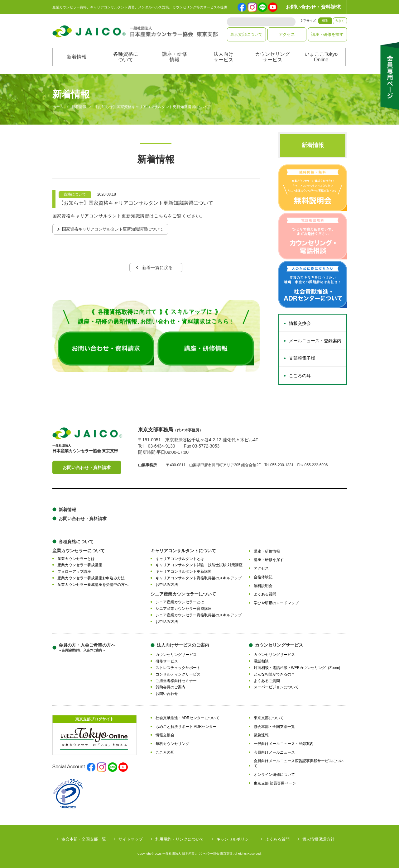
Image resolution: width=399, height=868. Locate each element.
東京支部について (246, 34)
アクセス (287, 34)
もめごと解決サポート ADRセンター (186, 727)
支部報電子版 (302, 358)
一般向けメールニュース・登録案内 (284, 744)
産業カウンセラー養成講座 (80, 565)
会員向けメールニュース (274, 752)
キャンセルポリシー (235, 839)
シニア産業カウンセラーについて (183, 594)
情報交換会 (300, 323)
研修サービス (167, 661)
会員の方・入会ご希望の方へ (87, 647)
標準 (325, 21)
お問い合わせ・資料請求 (313, 7)
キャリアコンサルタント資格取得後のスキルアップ (199, 578)
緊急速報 (261, 735)
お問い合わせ (167, 694)
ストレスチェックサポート (178, 668)
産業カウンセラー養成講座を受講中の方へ (93, 585)
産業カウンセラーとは (76, 559)
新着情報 (77, 57)
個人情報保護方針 (318, 839)
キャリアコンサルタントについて (183, 551)
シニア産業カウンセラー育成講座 (184, 609)
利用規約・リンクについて (180, 839)
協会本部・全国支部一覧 (274, 727)
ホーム (58, 107)
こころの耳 (300, 376)
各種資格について (126, 57)
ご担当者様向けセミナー (176, 681)
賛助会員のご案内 (171, 687)
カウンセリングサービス (272, 57)
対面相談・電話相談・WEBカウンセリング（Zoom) (297, 668)
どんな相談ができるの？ (274, 674)
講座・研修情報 (175, 57)
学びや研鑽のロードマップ (276, 603)
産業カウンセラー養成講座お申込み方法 (91, 578)
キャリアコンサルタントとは (180, 559)
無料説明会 (263, 586)
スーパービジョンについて (276, 687)
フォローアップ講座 (74, 572)
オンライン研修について (274, 775)
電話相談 (261, 661)
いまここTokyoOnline (321, 57)
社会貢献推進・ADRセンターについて (187, 718)
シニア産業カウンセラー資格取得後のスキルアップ (199, 615)
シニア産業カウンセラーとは (180, 602)
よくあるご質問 (267, 681)
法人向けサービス (224, 57)
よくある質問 (265, 594)
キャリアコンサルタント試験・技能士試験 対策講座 (199, 565)
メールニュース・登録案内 (315, 341)
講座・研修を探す (327, 34)
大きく (340, 21)
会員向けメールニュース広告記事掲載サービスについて (299, 764)
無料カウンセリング (172, 744)
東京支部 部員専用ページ (275, 783)
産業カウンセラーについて (79, 551)
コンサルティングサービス (178, 674)
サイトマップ (131, 839)
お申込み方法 (167, 585)
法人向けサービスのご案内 (183, 645)
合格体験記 (263, 577)
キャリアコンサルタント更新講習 (184, 572)
